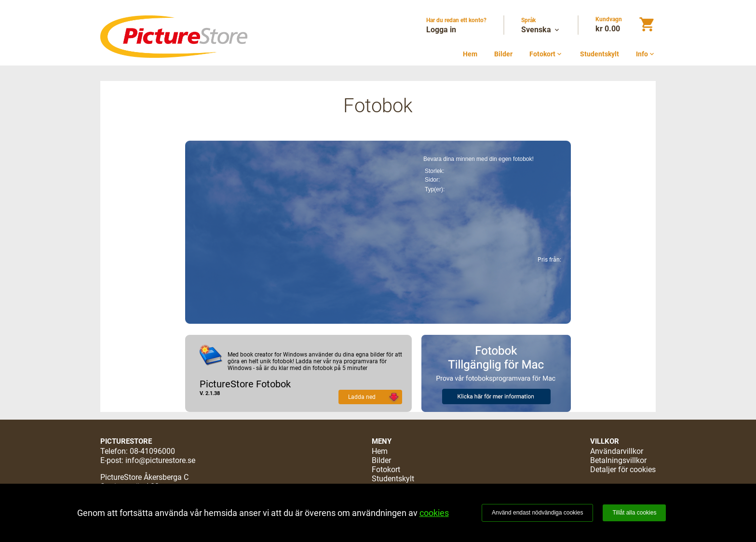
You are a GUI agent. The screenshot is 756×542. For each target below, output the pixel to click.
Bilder (503, 54)
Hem (470, 54)
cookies (434, 513)
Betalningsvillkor (618, 460)
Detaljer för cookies (623, 469)
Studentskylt (600, 54)
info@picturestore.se (160, 460)
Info (646, 54)
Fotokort (546, 54)
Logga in (441, 30)
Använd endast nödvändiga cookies (537, 513)
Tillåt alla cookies (634, 513)
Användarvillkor (617, 451)
